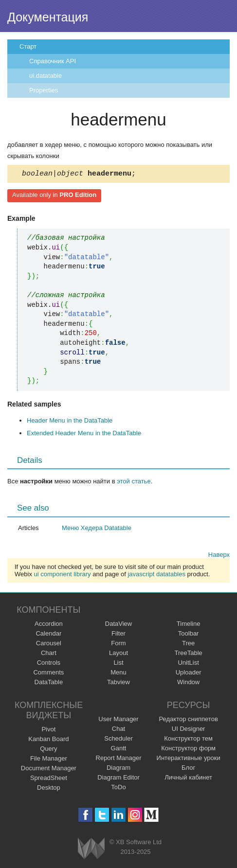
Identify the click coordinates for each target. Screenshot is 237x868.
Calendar (48, 635)
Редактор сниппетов (188, 720)
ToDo (118, 788)
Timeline (189, 625)
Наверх (219, 556)
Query (48, 750)
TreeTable (188, 654)
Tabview (118, 683)
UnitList (188, 664)
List (118, 664)
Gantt (119, 750)
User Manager (118, 720)
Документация (48, 17)
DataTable (49, 683)
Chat (118, 730)
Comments (48, 674)
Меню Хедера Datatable (97, 529)
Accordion (49, 625)
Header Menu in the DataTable (70, 422)
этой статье (134, 483)
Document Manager (49, 770)
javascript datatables (156, 576)
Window (188, 683)
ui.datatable (46, 76)
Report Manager (119, 759)
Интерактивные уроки (189, 759)
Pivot (48, 731)
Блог (188, 769)
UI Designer (189, 730)
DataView (118, 625)
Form (118, 645)
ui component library (63, 576)
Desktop (49, 789)
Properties (44, 90)
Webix (91, 850)
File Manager (49, 760)
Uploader (189, 674)
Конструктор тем (188, 740)
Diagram (118, 769)
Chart (49, 654)
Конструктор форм (188, 750)
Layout (118, 654)
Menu (118, 674)
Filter (118, 635)
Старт (28, 46)
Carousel (49, 645)
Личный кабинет (188, 779)
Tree (188, 645)
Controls (49, 664)
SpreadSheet (49, 779)
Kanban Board (48, 740)
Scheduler (118, 740)
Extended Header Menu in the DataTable (84, 434)
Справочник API (53, 61)
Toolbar (189, 635)
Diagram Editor (118, 779)
